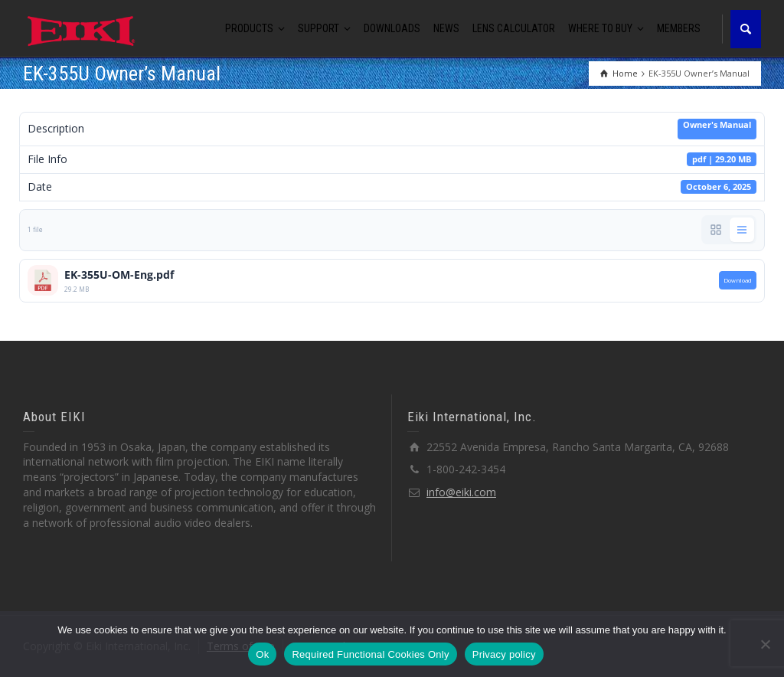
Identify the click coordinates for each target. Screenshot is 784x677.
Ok (262, 654)
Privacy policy (504, 654)
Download (738, 280)
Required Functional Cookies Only (370, 654)
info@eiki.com (461, 492)
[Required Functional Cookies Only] (765, 644)
